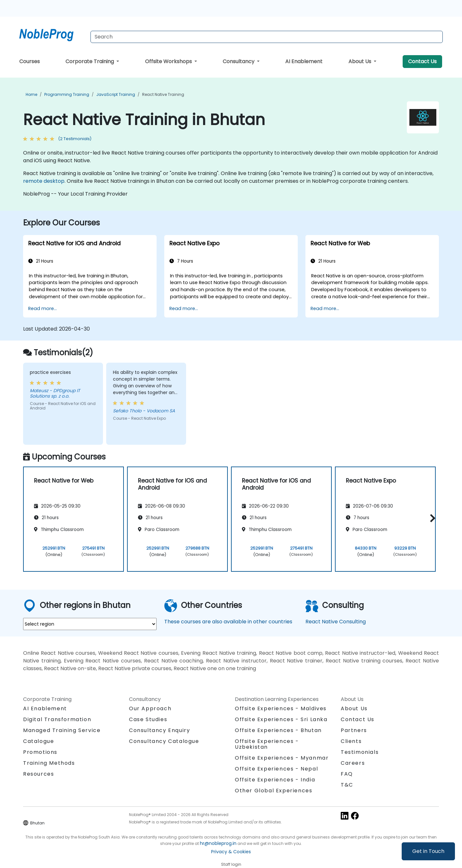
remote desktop (44, 181)
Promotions (40, 752)
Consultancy (239, 61)
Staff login (231, 864)
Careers (353, 763)
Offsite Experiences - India (275, 780)
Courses (30, 61)
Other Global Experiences (274, 791)
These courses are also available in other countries (228, 622)
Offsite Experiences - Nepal (276, 769)
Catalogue (38, 741)
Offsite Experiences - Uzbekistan (267, 744)
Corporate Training (90, 61)
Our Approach (150, 708)
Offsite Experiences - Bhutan (278, 730)
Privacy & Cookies (231, 852)
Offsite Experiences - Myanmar (282, 758)
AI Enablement (304, 61)
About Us (360, 61)
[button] (431, 518)
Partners (354, 730)
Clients (351, 741)
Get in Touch (428, 851)
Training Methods (49, 763)
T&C (347, 785)
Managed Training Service (62, 730)
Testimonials (360, 752)
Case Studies (148, 719)
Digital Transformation (57, 719)
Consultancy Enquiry (159, 730)
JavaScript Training (116, 94)
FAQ (347, 774)
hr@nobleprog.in (218, 843)
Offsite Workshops (169, 61)
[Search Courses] (267, 37)
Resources (38, 774)
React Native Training (163, 94)
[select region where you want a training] (90, 624)
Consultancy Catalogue (164, 741)
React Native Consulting (336, 622)
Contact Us (422, 61)
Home (31, 94)
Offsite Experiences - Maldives (281, 708)
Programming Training (67, 94)
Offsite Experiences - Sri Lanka (281, 719)
